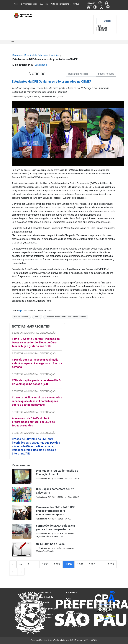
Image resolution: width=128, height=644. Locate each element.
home (37, 317)
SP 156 (76, 4)
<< (21, 564)
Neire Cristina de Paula (50, 544)
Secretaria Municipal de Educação (30, 55)
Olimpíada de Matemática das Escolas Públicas (66, 317)
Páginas (103, 28)
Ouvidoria (44, 4)
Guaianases (41, 65)
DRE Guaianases (21, 317)
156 (70, 599)
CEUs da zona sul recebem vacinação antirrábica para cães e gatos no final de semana (37, 363)
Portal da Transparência (61, 4)
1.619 (111, 564)
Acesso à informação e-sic (25, 4)
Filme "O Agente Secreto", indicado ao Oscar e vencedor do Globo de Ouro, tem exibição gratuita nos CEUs (36, 342)
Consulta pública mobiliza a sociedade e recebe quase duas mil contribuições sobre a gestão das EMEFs (37, 401)
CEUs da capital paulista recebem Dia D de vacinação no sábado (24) (36, 382)
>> (14, 572)
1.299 (57, 564)
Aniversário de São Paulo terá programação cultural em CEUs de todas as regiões (33, 422)
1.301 (80, 564)
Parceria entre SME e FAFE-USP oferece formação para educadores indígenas (56, 511)
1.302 (92, 564)
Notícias (103, 30)
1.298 (45, 564)
